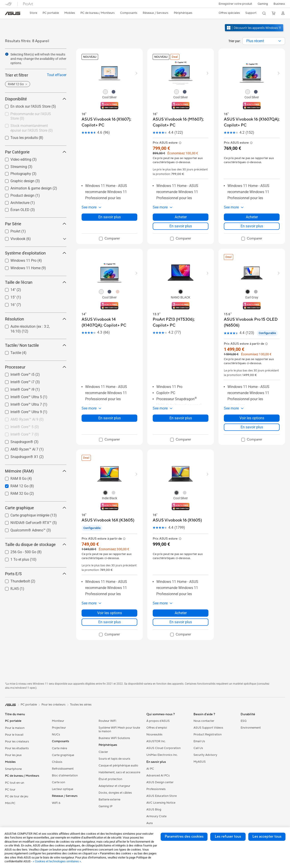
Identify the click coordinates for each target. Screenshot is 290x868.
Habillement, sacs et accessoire (119, 772)
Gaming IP (105, 806)
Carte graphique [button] (36, 508)
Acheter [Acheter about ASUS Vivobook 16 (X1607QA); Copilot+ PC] (252, 217)
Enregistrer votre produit (234, 4)
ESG (244, 721)
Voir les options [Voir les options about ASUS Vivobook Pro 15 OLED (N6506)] (252, 418)
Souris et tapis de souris (114, 759)
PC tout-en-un (14, 783)
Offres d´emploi (157, 728)
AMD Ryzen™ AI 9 (27, 419)
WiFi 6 (56, 803)
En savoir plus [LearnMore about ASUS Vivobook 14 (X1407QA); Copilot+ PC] (110, 418)
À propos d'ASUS (158, 721)
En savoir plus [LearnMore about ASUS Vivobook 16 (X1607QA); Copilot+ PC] (252, 226)
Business (279, 4)
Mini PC (10, 803)
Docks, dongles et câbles (115, 793)
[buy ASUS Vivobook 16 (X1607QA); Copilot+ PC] (252, 122)
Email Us (199, 741)
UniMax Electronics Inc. (162, 755)
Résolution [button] (36, 319)
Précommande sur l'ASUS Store (31, 116)
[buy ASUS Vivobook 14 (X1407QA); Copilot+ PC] (109, 322)
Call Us (198, 748)
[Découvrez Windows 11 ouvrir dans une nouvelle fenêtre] (255, 32)
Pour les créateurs (17, 742)
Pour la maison (15, 728)
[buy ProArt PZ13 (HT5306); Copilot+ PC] (181, 322)
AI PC (150, 769)
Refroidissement (63, 769)
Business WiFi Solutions (114, 738)
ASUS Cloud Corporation (163, 748)
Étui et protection (110, 779)
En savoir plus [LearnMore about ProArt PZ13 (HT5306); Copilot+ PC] (181, 418)
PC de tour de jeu (17, 796)
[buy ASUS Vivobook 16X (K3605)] (108, 520)
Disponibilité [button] (36, 99)
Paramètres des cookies (184, 836)
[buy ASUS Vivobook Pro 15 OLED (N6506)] (252, 322)
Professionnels (156, 789)
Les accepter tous (267, 836)
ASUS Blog (154, 810)
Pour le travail (14, 735)
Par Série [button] (36, 224)
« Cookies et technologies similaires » (57, 861)
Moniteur (58, 721)
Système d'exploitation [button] (36, 253)
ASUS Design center (160, 782)
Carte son (58, 782)
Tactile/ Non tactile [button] (36, 345)
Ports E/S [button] (36, 574)
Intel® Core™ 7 (25, 434)
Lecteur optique (63, 789)
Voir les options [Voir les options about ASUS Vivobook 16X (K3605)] (110, 613)
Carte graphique (63, 755)
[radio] (105, 92)
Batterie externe (109, 800)
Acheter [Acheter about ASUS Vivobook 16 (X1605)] (181, 613)
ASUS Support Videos (208, 728)
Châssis (57, 762)
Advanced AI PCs (158, 776)
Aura (150, 823)
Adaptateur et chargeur (114, 786)
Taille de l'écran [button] (36, 282)
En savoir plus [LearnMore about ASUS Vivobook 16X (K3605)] (110, 622)
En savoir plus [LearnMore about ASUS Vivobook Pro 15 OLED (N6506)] (252, 427)
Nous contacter (204, 721)
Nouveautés (154, 735)
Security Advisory (205, 755)
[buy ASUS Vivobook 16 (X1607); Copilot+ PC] (109, 122)
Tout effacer (57, 75)
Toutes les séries (81, 705)
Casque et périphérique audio (118, 766)
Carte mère (59, 748)
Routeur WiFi (107, 721)
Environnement (251, 728)
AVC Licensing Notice (161, 803)
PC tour (10, 790)
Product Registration (208, 735)
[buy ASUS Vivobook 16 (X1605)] (177, 520)
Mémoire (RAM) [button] (36, 471)
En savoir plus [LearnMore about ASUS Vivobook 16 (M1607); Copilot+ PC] (181, 226)
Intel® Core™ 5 (25, 427)
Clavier (103, 752)
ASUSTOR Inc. (156, 741)
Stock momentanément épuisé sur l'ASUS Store (32, 128)
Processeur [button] (36, 367)
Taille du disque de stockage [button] (36, 544)
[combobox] (264, 41)
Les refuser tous (228, 836)
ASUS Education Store (162, 796)
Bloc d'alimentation (65, 776)
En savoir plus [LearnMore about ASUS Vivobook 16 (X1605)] (181, 622)
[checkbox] (34, 117)
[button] (262, 4)
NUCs (56, 735)
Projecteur (59, 728)
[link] (13, 13)
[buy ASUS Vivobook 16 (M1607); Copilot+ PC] (181, 122)
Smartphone (13, 769)
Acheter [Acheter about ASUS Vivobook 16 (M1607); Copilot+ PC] (181, 217)
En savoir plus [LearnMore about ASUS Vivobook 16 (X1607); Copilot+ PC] (110, 217)
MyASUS (200, 762)
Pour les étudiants (17, 748)
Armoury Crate (156, 816)
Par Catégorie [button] (36, 152)
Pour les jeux (13, 755)
